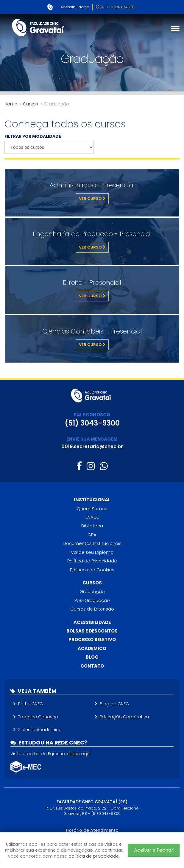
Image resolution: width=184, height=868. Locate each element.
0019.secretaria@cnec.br (92, 446)
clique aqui (79, 754)
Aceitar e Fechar (154, 850)
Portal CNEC (31, 704)
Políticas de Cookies (92, 570)
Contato (92, 666)
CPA (92, 535)
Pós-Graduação (92, 600)
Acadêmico (92, 648)
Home (11, 104)
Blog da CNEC (114, 704)
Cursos (31, 104)
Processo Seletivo (92, 639)
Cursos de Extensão (92, 609)
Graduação (92, 591)
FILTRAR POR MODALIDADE (33, 136)
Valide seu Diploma (92, 552)
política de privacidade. (94, 856)
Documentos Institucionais (92, 543)
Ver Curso (92, 199)
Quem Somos (92, 509)
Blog (92, 657)
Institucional (92, 500)
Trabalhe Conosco (38, 717)
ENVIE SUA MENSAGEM (92, 439)
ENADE (92, 517)
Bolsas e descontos (92, 631)
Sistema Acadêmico (40, 730)
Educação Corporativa (124, 717)
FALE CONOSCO (92, 415)
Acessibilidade (75, 7)
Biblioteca (92, 526)
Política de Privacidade (92, 561)
